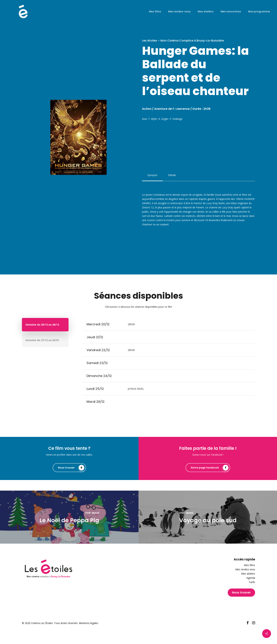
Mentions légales (89, 623)
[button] (152, 175)
